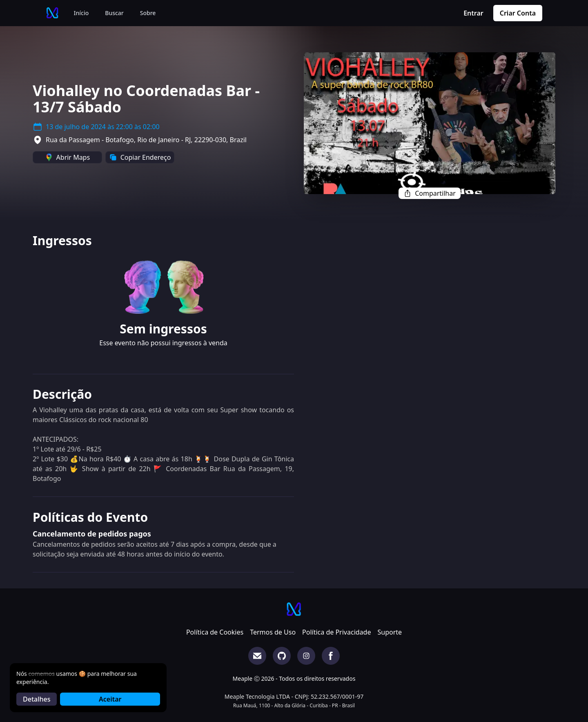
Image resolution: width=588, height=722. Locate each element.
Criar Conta (518, 13)
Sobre (148, 13)
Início (81, 13)
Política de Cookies (215, 632)
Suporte (390, 632)
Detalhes (37, 699)
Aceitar (110, 699)
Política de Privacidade (336, 632)
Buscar (114, 13)
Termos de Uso (273, 632)
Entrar (473, 13)
